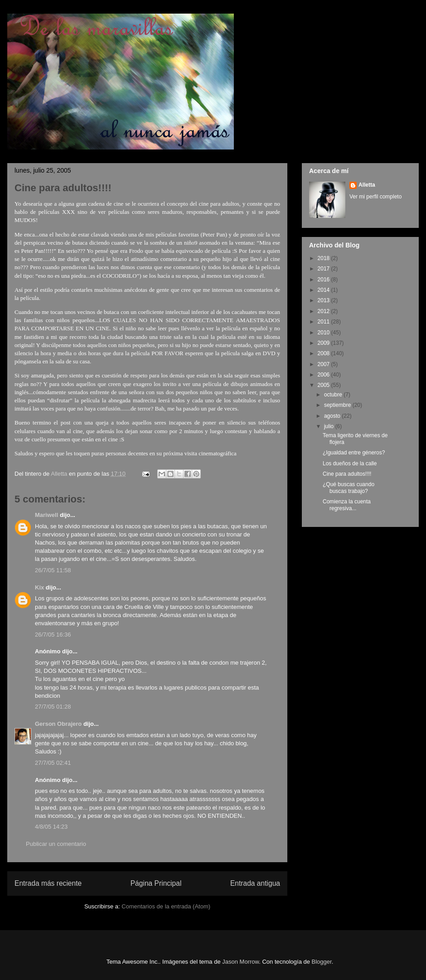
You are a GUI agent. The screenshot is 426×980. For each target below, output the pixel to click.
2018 (324, 258)
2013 (324, 300)
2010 (324, 333)
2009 (324, 343)
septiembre (338, 405)
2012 (324, 311)
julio (330, 426)
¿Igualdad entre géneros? (354, 453)
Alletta (367, 185)
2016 (324, 280)
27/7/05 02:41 (53, 763)
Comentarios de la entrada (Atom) (166, 906)
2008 (324, 353)
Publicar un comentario (56, 844)
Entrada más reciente (48, 883)
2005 (324, 385)
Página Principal (156, 883)
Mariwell (46, 515)
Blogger (322, 962)
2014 (324, 290)
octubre (334, 395)
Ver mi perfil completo (375, 197)
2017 (324, 269)
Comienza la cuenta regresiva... (347, 505)
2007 (324, 364)
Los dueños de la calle (350, 463)
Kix (39, 587)
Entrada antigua (255, 883)
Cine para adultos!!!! (347, 474)
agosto (333, 416)
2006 (324, 375)
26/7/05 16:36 (53, 635)
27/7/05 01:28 (53, 707)
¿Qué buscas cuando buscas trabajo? (349, 488)
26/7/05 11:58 (53, 570)
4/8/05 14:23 (51, 827)
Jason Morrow (240, 962)
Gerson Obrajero (58, 724)
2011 (324, 322)
